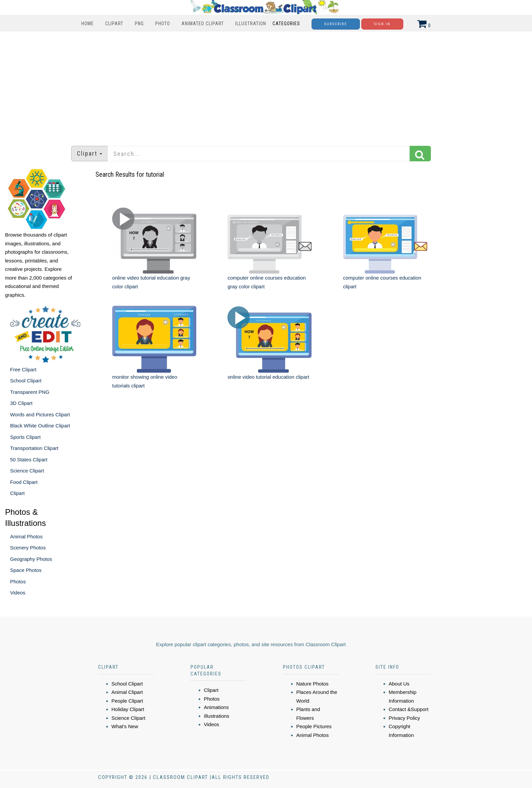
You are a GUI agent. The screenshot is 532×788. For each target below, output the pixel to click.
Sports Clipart (25, 437)
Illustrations (217, 716)
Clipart (114, 24)
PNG (139, 24)
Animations (216, 707)
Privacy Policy (404, 718)
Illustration (251, 24)
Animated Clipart (203, 24)
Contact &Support (409, 709)
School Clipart (26, 381)
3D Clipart (21, 403)
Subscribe (336, 24)
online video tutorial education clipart (268, 377)
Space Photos (26, 570)
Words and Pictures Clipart (40, 414)
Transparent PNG (30, 392)
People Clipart (127, 701)
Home (88, 24)
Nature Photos (313, 684)
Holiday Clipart (128, 709)
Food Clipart (24, 482)
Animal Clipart (127, 692)
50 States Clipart (29, 460)
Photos (18, 582)
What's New (125, 726)
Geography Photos (31, 559)
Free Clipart (23, 369)
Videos (18, 593)
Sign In (382, 24)
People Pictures (314, 726)
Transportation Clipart (34, 448)
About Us (399, 684)
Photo (163, 24)
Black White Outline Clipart (40, 426)
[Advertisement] (266, 85)
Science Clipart (27, 471)
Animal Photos (26, 536)
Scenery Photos (28, 548)
